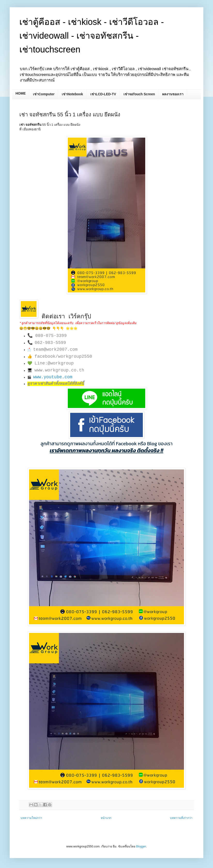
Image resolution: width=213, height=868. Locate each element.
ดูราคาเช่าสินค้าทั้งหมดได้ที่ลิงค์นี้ (56, 384)
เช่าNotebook (72, 94)
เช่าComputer (44, 94)
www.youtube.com (53, 377)
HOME (21, 93)
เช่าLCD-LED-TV (103, 94)
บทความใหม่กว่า (31, 818)
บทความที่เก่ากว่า (181, 818)
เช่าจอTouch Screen (139, 94)
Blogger (141, 846)
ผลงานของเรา (173, 94)
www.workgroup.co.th (59, 370)
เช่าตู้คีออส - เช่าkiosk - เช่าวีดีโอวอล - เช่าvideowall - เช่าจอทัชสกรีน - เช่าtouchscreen (92, 36)
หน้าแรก (106, 818)
